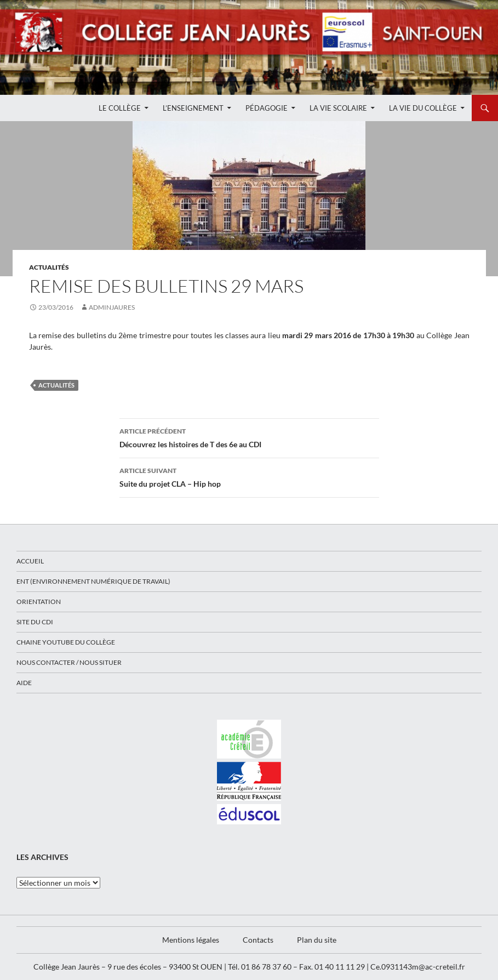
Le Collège (120, 108)
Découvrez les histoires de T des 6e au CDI (249, 437)
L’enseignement (193, 108)
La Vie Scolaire (338, 108)
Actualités (49, 267)
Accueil (30, 561)
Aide (24, 683)
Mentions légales (191, 940)
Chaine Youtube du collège (66, 642)
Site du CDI (35, 622)
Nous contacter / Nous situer (69, 662)
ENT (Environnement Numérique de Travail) (93, 581)
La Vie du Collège (423, 108)
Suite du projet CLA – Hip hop (249, 476)
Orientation (39, 602)
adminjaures (112, 307)
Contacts (258, 940)
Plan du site (317, 940)
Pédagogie (267, 108)
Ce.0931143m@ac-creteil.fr (418, 967)
